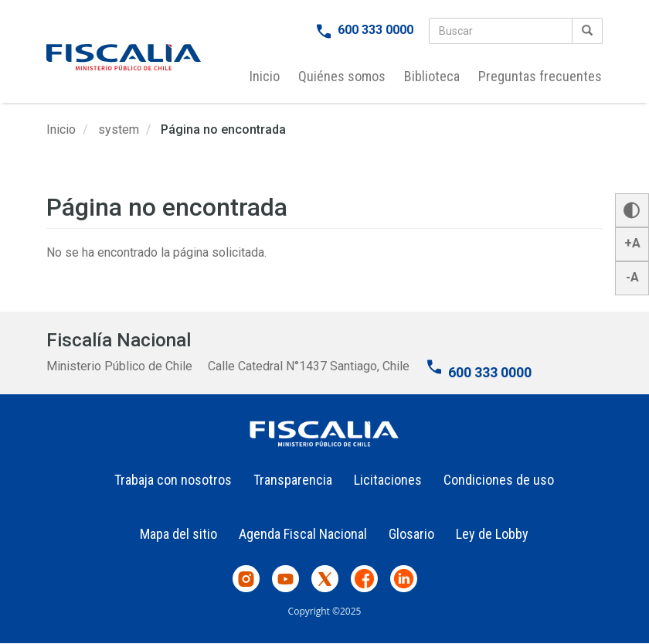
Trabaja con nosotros (173, 480)
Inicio (265, 76)
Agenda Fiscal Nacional (303, 534)
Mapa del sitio (178, 534)
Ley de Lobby (492, 534)
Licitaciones (388, 480)
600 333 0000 (375, 30)
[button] (632, 210)
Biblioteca (432, 76)
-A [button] (632, 277)
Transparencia (293, 480)
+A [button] (632, 243)
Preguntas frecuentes (540, 76)
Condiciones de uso (499, 480)
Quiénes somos (342, 76)
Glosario (411, 534)
